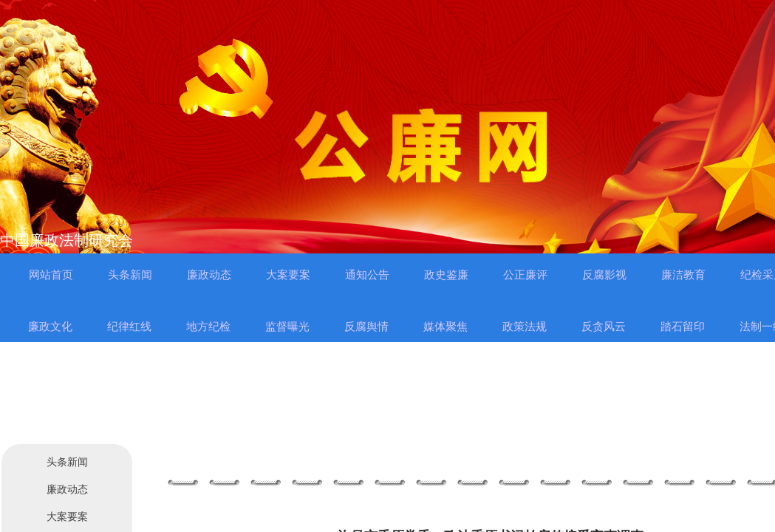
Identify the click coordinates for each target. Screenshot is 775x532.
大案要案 (67, 517)
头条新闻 (67, 462)
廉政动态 (67, 490)
